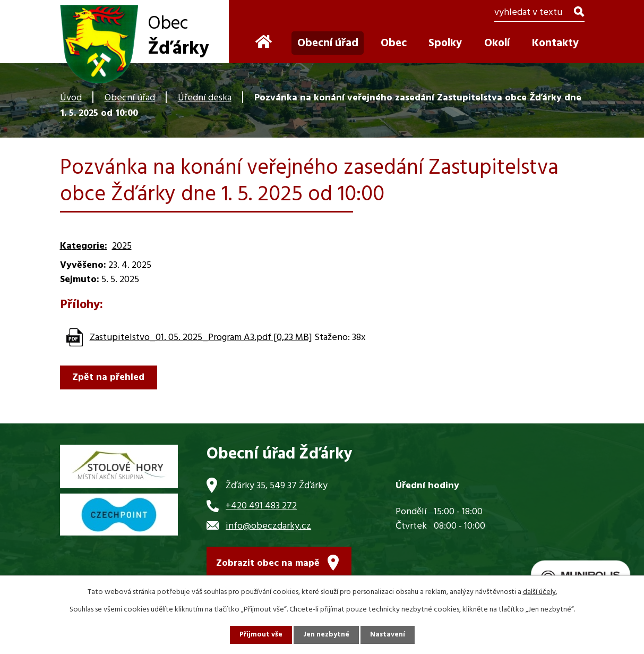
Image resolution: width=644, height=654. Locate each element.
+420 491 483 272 (261, 506)
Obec (394, 43)
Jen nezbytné (327, 635)
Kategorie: (84, 246)
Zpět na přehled (110, 377)
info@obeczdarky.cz (268, 526)
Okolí (497, 43)
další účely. (540, 592)
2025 (122, 246)
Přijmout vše (260, 635)
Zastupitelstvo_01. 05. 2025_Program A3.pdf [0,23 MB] (201, 338)
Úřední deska (205, 98)
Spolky (445, 43)
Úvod (71, 98)
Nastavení (389, 635)
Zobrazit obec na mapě (268, 566)
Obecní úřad (130, 98)
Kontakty (555, 43)
